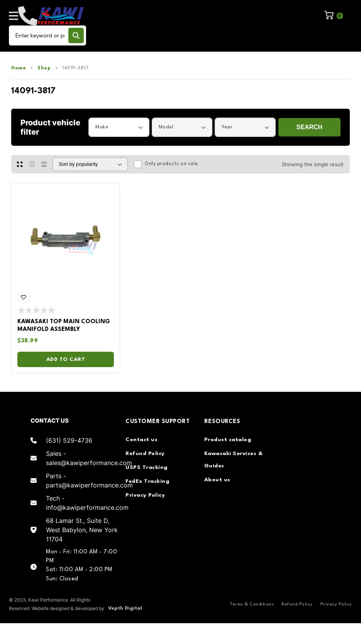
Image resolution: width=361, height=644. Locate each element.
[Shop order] (90, 164)
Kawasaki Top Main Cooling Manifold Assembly (64, 326)
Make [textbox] (102, 127)
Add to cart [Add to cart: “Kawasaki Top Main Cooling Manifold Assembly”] (66, 359)
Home (19, 68)
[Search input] (40, 35)
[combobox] (119, 127)
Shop (44, 68)
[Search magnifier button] (76, 35)
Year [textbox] (227, 127)
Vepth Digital (125, 608)
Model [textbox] (166, 127)
